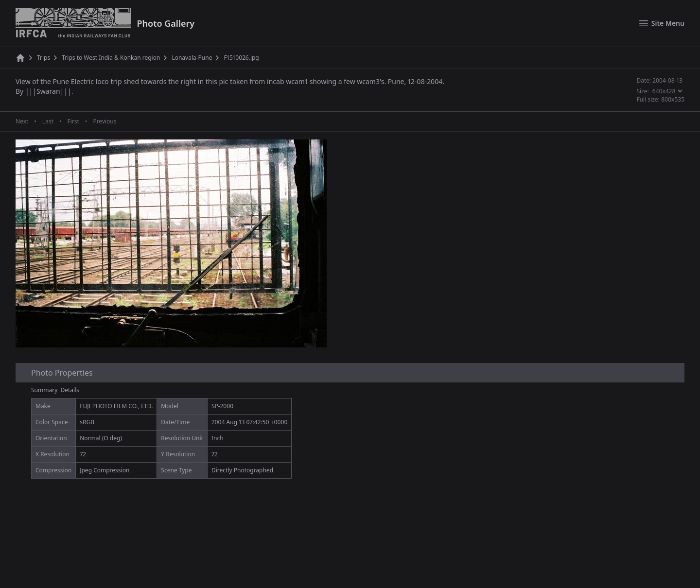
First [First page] (73, 121)
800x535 (673, 99)
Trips (44, 58)
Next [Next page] (22, 121)
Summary (44, 390)
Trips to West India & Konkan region (111, 58)
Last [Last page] (48, 121)
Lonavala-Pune (192, 58)
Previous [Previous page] (105, 121)
